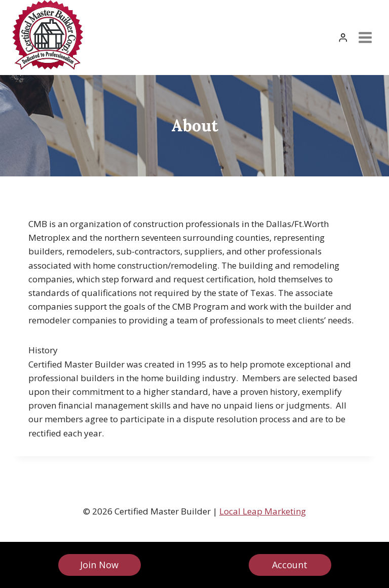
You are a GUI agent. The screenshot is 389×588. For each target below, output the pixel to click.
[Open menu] (365, 37)
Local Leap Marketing (263, 511)
